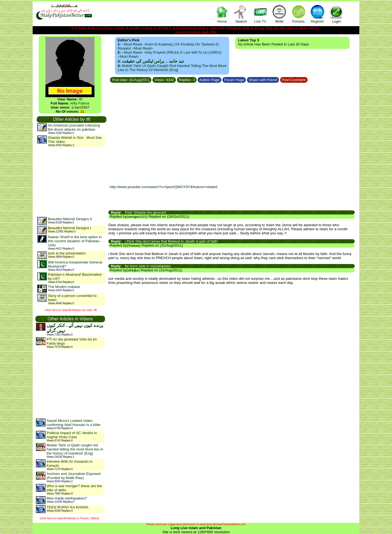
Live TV (260, 14)
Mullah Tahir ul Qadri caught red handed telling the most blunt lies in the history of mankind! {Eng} (75, 449)
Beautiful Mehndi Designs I (70, 228)
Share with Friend (263, 80)
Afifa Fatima (80, 103)
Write (279, 14)
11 (82, 111)
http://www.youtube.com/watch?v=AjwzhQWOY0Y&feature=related (163, 187)
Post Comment (294, 80)
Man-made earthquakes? (67, 498)
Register (317, 14)
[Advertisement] (71, 182)
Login (336, 14)
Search (241, 14)
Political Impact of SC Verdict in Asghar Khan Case (72, 435)
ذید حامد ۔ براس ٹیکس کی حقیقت (153, 61)
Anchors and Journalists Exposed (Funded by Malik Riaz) (73, 476)
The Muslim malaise (64, 287)
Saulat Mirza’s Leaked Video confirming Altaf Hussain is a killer (74, 423)
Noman (134, 245)
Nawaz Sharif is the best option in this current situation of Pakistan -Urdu (75, 241)
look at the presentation (67, 253)
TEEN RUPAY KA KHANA (67, 507)
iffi (80, 99)
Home (222, 14)
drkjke (133, 270)
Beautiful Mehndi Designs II (70, 219)
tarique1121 (137, 217)
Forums (298, 14)
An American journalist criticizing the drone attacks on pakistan (74, 127)
